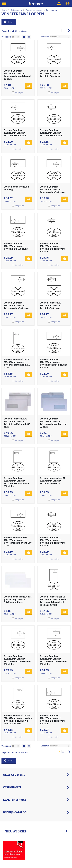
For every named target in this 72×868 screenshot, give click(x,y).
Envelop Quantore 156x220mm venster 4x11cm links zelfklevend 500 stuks (53, 541)
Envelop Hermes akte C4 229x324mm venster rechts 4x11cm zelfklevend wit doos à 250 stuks (54, 601)
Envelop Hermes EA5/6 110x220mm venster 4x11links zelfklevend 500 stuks (17, 423)
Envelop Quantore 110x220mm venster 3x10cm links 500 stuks (16, 246)
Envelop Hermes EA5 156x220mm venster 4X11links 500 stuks (50, 305)
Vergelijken (19, 92)
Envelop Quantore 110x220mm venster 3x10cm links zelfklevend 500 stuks (53, 719)
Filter (9, 22)
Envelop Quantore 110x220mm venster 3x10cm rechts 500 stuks (52, 189)
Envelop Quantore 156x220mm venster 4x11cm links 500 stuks (52, 133)
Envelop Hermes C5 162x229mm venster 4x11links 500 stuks (50, 73)
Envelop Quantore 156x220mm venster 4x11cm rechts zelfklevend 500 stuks (53, 660)
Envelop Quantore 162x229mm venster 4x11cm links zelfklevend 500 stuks (53, 247)
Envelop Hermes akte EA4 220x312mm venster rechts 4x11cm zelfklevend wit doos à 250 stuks (18, 719)
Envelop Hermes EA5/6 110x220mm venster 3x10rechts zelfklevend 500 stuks (18, 541)
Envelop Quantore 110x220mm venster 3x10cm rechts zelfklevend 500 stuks (53, 363)
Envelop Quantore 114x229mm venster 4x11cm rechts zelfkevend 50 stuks (53, 423)
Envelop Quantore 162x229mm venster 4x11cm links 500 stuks (16, 133)
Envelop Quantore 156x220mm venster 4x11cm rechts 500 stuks (16, 305)
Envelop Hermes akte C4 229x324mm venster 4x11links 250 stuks (52, 481)
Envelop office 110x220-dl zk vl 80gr (17, 188)
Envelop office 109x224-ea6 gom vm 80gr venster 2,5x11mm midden (18, 599)
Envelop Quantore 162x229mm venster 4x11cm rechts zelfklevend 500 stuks (17, 660)
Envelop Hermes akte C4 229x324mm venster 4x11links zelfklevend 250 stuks (17, 363)
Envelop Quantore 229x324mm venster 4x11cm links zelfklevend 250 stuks (17, 482)
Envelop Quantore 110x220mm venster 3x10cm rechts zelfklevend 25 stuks (17, 75)
